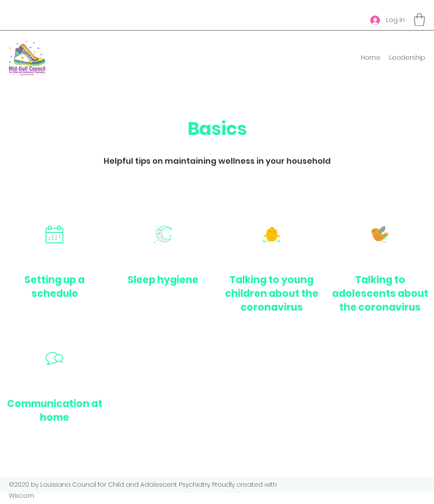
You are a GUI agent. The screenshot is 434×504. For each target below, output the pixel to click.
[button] (419, 20)
